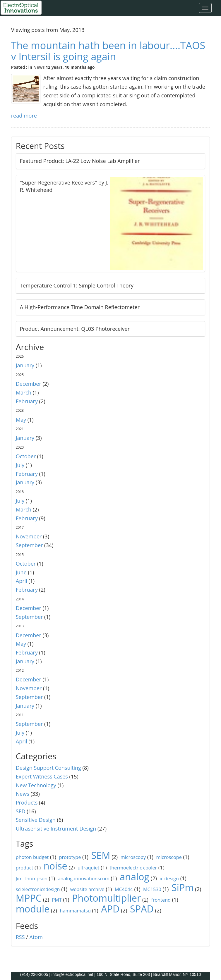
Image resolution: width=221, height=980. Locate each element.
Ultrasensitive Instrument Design (56, 829)
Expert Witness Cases (42, 776)
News (39, 67)
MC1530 (152, 889)
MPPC (29, 898)
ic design (169, 879)
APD (110, 909)
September (29, 545)
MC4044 (124, 889)
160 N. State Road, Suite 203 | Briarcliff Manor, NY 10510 (149, 974)
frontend (161, 900)
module (33, 909)
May (21, 420)
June (21, 572)
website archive (87, 889)
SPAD (142, 909)
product (25, 868)
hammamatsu (75, 911)
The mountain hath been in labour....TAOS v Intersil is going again (108, 51)
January (25, 365)
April (22, 581)
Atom (36, 937)
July (20, 465)
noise (55, 866)
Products (27, 802)
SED (21, 811)
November (29, 536)
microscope (169, 857)
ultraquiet (88, 868)
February (27, 401)
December (29, 384)
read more (24, 116)
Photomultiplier (106, 898)
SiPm (183, 887)
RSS (20, 937)
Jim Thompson (32, 879)
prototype (70, 857)
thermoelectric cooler (133, 868)
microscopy (133, 857)
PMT (57, 900)
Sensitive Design (36, 820)
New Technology (36, 785)
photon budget (32, 857)
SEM (101, 855)
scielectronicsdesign (38, 889)
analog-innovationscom (84, 879)
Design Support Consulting (48, 768)
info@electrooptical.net (73, 974)
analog (135, 876)
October (26, 456)
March (24, 392)
